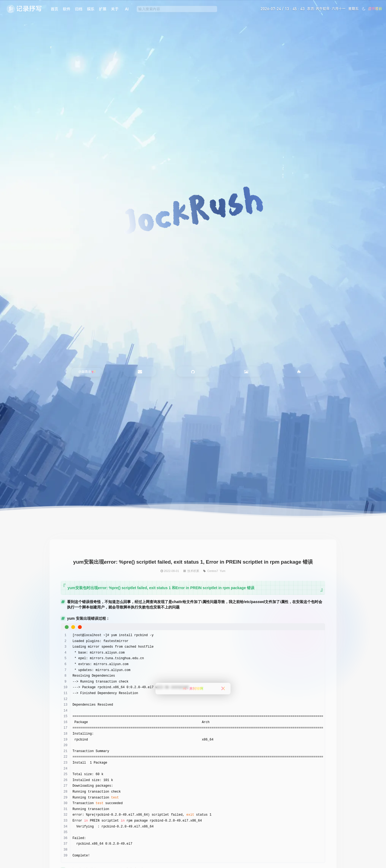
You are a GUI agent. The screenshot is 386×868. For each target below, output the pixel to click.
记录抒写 (29, 9)
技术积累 (193, 571)
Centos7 (213, 571)
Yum (222, 571)
